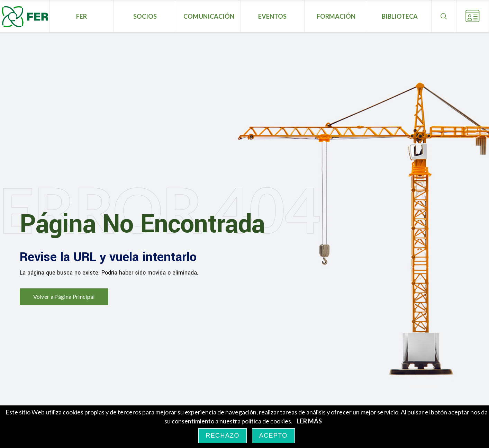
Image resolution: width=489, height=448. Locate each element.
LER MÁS (309, 421)
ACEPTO (273, 436)
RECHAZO (222, 436)
